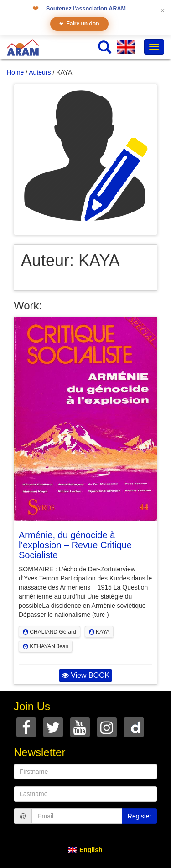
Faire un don (79, 24)
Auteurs (40, 72)
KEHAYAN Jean (46, 646)
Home (15, 72)
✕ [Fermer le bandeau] (163, 11)
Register (140, 816)
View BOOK (86, 675)
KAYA (99, 632)
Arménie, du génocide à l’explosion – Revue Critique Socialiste (75, 545)
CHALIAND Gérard (49, 632)
